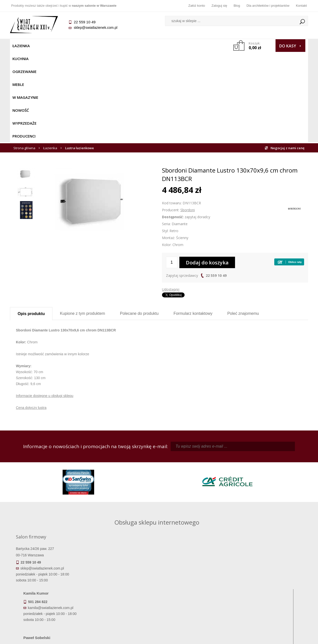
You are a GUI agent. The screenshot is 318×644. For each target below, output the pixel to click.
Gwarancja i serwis (47, 597)
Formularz (193, 223)
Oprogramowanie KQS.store (286, 637)
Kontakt (301, 6)
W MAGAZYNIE (119, 46)
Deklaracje (47, 611)
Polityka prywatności (122, 597)
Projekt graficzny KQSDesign (237, 637)
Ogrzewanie (70, 46)
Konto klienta (196, 597)
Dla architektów (271, 590)
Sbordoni (188, 120)
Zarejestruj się (196, 583)
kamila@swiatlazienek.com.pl (125, 465)
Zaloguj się (219, 6)
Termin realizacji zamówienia (47, 576)
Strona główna (24, 58)
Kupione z (82, 223)
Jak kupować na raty (122, 590)
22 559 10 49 (216, 185)
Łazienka (21, 46)
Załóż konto (197, 6)
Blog (237, 6)
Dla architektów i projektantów (268, 6)
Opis (31, 223)
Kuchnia (44, 46)
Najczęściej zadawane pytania (122, 583)
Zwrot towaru (47, 604)
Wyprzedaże (172, 46)
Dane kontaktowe (271, 576)
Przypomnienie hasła (196, 590)
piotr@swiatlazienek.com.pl (240, 465)
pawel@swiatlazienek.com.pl (124, 509)
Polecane (139, 223)
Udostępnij (171, 199)
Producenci (202, 46)
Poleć (243, 223)
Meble (94, 46)
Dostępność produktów (47, 583)
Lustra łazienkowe (79, 58)
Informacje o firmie (271, 583)
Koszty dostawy (47, 590)
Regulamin (122, 576)
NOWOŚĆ (146, 46)
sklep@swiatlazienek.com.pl (96, 28)
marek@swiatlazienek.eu (239, 491)
